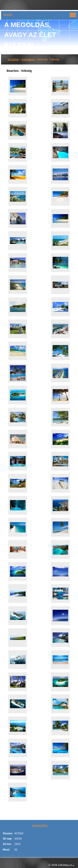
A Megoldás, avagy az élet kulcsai (30, 35)
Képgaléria (28, 59)
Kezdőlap (13, 59)
